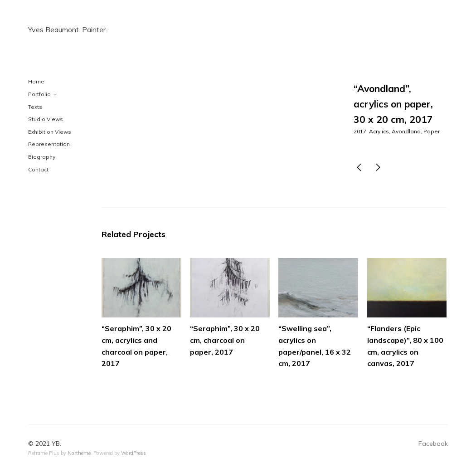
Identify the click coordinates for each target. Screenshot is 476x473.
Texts (35, 107)
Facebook (433, 444)
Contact (38, 169)
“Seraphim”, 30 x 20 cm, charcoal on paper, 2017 (225, 340)
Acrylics (379, 131)
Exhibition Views (50, 132)
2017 (360, 131)
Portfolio (39, 94)
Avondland (406, 131)
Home (36, 81)
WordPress (134, 453)
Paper (432, 131)
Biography (42, 157)
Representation (49, 144)
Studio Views (46, 119)
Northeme (79, 453)
